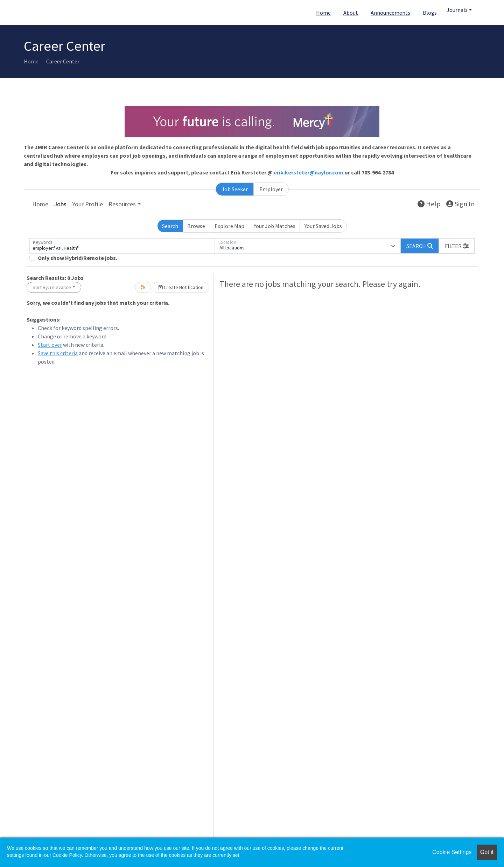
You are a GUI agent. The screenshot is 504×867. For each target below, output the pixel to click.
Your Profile (87, 204)
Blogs (430, 13)
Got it (487, 852)
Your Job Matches (275, 226)
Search (170, 226)
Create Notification (181, 287)
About (351, 13)
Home (323, 13)
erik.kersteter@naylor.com (309, 172)
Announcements (390, 13)
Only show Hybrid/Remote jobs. (78, 258)
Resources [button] (122, 204)
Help (429, 204)
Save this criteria (58, 353)
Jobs (60, 204)
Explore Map (229, 226)
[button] (457, 246)
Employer (271, 189)
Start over (50, 345)
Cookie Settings (452, 852)
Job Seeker (235, 189)
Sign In (460, 204)
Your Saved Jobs (323, 226)
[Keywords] (122, 246)
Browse (196, 226)
